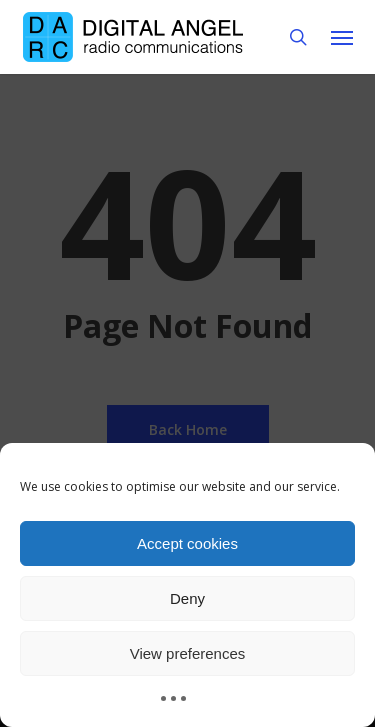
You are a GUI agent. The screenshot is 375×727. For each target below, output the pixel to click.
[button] (342, 37)
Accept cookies (187, 543)
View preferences (188, 653)
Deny (187, 598)
